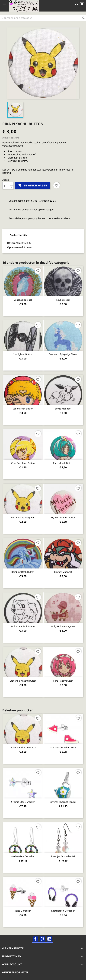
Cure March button (63, 463)
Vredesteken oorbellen (23, 856)
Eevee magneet (63, 409)
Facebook (35, 939)
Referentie (14, 243)
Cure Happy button (63, 681)
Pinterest (42, 939)
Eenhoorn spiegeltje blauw (63, 354)
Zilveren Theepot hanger (63, 802)
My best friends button (63, 517)
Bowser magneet (63, 572)
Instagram (49, 939)
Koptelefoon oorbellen (63, 911)
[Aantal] (6, 186)
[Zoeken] (43, 18)
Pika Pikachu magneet (23, 517)
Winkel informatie (15, 972)
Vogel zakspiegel (23, 300)
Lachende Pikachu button (23, 681)
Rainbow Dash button (23, 572)
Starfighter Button (23, 354)
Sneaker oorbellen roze (63, 747)
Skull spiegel (63, 300)
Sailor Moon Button (23, 409)
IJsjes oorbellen (23, 911)
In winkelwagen (32, 186)
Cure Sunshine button (23, 463)
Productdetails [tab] (18, 235)
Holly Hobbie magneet (63, 626)
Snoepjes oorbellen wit (63, 856)
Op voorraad (15, 247)
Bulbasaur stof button (23, 626)
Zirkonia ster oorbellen (23, 802)
